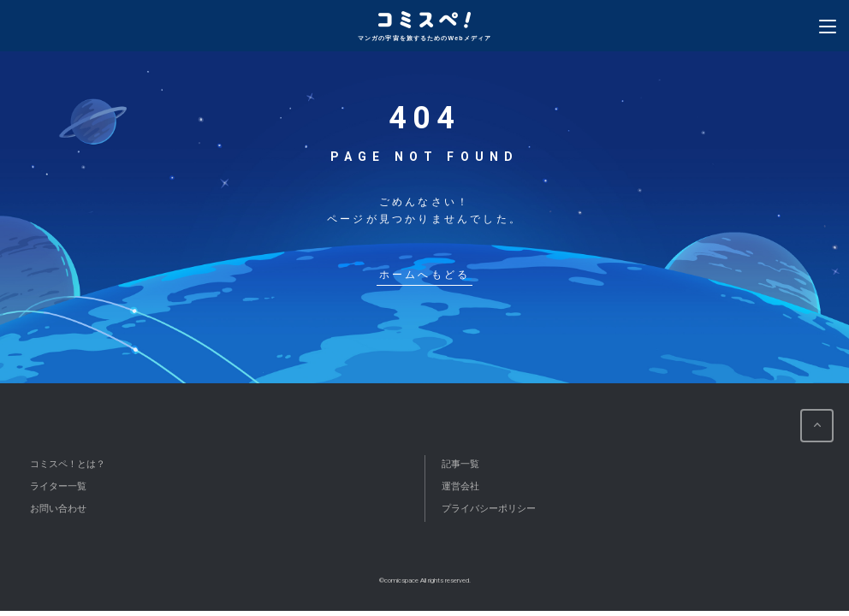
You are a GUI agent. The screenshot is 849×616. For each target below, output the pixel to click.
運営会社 (460, 486)
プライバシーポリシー (489, 508)
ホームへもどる (424, 275)
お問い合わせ (58, 508)
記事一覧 (460, 464)
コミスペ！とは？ (68, 464)
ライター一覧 (58, 486)
